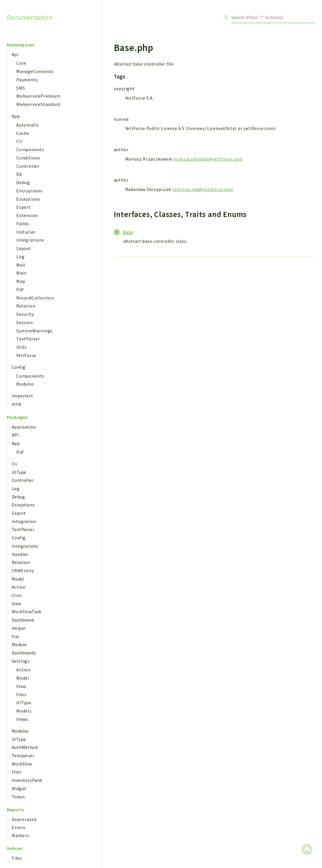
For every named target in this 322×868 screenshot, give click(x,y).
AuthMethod (25, 747)
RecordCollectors (35, 298)
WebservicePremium (38, 96)
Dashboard (23, 620)
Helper (19, 628)
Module (19, 644)
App (16, 116)
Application (24, 427)
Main (21, 273)
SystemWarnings (34, 331)
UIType (19, 472)
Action (18, 587)
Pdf (20, 289)
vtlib (17, 404)
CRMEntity (23, 571)
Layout (24, 248)
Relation (26, 306)
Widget (19, 788)
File (16, 636)
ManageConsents (35, 71)
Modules (25, 384)
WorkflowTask (27, 611)
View (16, 603)
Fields (23, 224)
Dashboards (24, 653)
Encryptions (29, 191)
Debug (23, 182)
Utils (22, 347)
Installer (26, 232)
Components (30, 149)
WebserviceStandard (38, 104)
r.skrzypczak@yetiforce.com (203, 189)
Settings (21, 661)
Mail (21, 265)
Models (24, 711)
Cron (17, 595)
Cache (23, 133)
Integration (24, 521)
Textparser (23, 755)
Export (24, 207)
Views (22, 719)
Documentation (30, 17)
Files (21, 695)
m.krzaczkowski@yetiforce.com (208, 159)
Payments (27, 80)
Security (25, 314)
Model (18, 579)
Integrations (30, 240)
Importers (22, 396)
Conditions (28, 158)
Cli (19, 141)
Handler (20, 554)
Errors (19, 827)
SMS (21, 88)
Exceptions (28, 199)
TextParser (28, 339)
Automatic (28, 125)
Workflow (22, 764)
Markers (20, 835)
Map (21, 281)
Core (21, 63)
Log (20, 257)
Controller (28, 166)
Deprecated (24, 819)
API (15, 435)
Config (19, 367)
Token (18, 797)
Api (15, 54)
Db (19, 174)
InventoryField (27, 780)
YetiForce (26, 355)
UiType (19, 739)
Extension (27, 215)
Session (25, 322)
